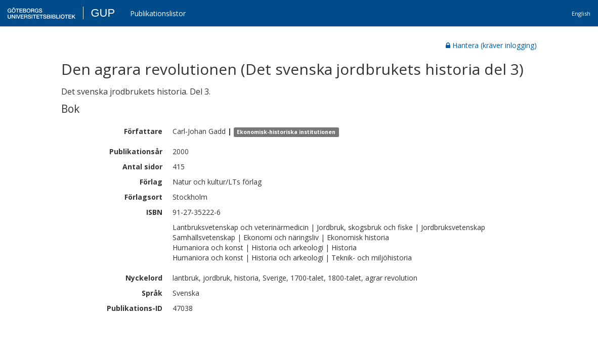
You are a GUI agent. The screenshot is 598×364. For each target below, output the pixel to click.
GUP (103, 13)
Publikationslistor (158, 13)
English (581, 13)
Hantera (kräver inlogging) (491, 45)
